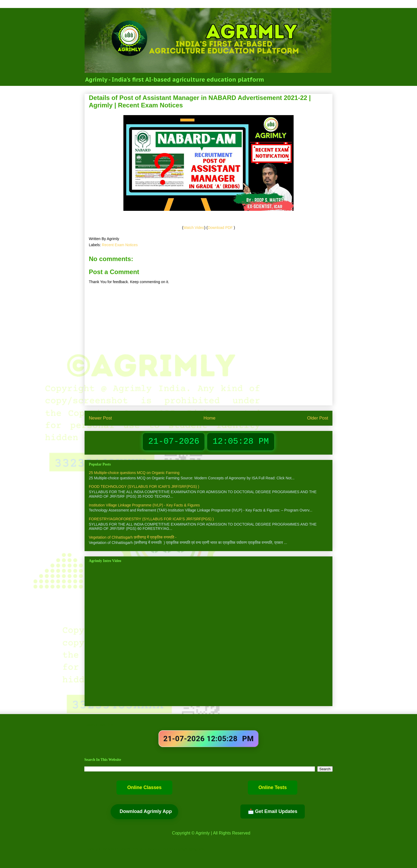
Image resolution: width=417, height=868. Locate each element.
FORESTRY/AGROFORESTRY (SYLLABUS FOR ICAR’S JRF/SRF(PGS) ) (151, 519)
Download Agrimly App (146, 811)
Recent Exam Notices (120, 245)
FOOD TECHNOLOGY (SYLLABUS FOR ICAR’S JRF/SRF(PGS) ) (144, 487)
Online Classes (144, 787)
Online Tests (273, 787)
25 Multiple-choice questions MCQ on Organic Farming (134, 473)
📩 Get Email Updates (273, 811)
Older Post (318, 418)
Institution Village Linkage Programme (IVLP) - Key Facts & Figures (144, 505)
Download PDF (221, 228)
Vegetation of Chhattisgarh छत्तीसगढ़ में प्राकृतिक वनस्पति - (133, 537)
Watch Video (194, 228)
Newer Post (100, 418)
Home (209, 418)
